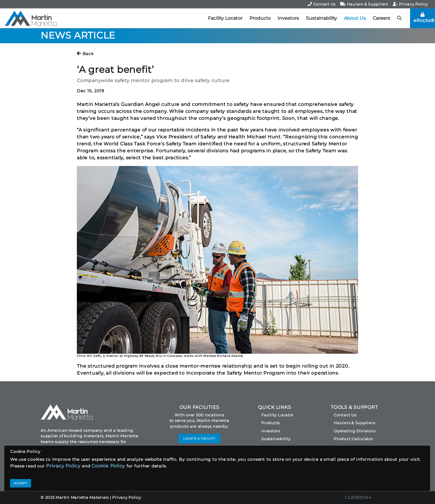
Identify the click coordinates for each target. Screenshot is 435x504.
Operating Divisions (355, 431)
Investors (288, 18)
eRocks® (424, 18)
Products (260, 18)
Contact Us (322, 4)
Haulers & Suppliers (364, 4)
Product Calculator (354, 439)
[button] (399, 18)
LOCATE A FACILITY (199, 439)
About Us (355, 18)
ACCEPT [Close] (21, 483)
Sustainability (321, 18)
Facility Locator (225, 18)
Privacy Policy (410, 4)
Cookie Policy (108, 466)
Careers (381, 18)
